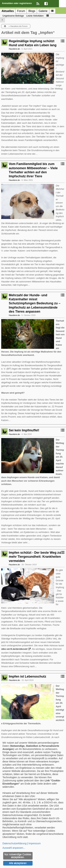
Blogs (32, 11)
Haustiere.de (14, 49)
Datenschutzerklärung (14, 843)
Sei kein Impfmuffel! (24, 430)
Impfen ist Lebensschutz (27, 676)
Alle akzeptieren (18, 863)
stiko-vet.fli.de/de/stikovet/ (14, 649)
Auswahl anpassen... (14, 848)
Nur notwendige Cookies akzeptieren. (18, 856)
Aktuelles (8, 11)
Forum (21, 11)
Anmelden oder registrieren (17, 3)
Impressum (35, 843)
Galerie (43, 11)
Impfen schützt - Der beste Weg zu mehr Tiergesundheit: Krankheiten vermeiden (35, 557)
